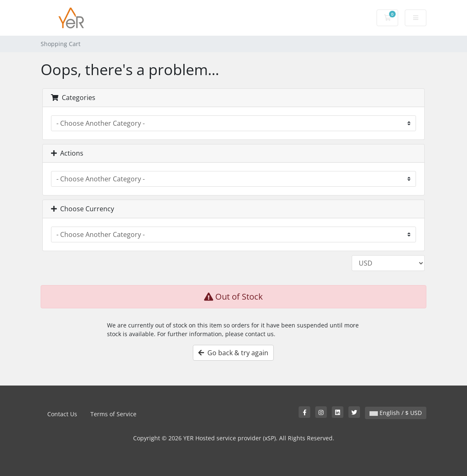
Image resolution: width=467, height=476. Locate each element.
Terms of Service (113, 414)
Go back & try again (233, 353)
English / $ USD (396, 413)
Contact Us (62, 414)
